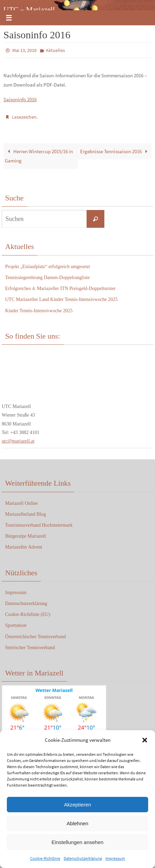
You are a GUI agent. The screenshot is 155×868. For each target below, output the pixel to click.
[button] (145, 740)
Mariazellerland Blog (25, 514)
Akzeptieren (77, 805)
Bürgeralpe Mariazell (25, 536)
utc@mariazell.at (18, 441)
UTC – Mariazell (29, 9)
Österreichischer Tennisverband (35, 637)
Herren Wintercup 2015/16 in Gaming (39, 156)
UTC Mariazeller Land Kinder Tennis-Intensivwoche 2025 (61, 299)
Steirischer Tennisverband (30, 648)
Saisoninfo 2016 (20, 99)
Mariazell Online (21, 503)
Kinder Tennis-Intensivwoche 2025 (39, 311)
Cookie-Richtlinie (45, 858)
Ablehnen (77, 823)
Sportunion (16, 625)
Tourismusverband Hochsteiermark (39, 525)
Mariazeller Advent (24, 547)
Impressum (115, 858)
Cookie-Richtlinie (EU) (28, 614)
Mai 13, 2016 (24, 50)
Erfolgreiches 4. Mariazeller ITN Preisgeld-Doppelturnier (60, 288)
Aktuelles (55, 50)
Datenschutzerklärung (83, 858)
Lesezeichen (24, 117)
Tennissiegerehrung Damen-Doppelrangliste (47, 278)
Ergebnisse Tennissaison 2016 (115, 151)
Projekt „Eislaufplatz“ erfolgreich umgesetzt (48, 267)
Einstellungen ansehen (78, 842)
